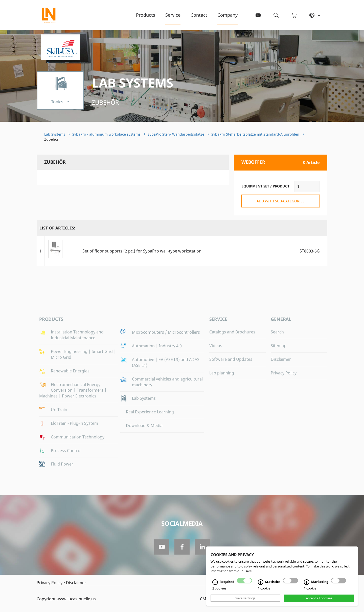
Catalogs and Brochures (232, 332)
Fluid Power (62, 464)
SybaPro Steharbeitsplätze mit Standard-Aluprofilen (255, 134)
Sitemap (279, 346)
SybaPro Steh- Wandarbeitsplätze (176, 134)
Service (173, 15)
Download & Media (144, 426)
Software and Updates (231, 359)
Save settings (245, 598)
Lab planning (222, 373)
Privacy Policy (284, 373)
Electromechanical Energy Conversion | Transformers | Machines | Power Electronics (73, 390)
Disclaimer (281, 359)
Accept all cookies (319, 598)
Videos (216, 346)
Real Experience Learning (150, 412)
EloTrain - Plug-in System (74, 423)
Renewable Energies (70, 371)
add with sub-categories (281, 201)
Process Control (66, 451)
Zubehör (105, 102)
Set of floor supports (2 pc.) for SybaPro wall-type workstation (142, 251)
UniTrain (59, 410)
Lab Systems (133, 83)
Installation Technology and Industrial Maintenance (77, 335)
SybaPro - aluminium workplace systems (106, 134)
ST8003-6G (310, 251)
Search (277, 332)
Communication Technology (78, 437)
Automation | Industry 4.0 (157, 346)
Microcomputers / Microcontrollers (166, 332)
